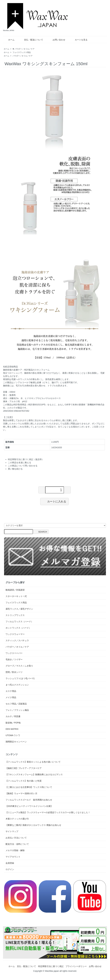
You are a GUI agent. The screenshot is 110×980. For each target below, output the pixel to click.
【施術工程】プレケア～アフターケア (24, 768)
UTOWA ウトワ (13, 735)
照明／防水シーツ (14, 672)
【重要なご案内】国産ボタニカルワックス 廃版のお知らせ (33, 825)
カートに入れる (54, 501)
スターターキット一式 (16, 596)
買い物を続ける (15, 469)
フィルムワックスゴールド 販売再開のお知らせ (29, 800)
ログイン (10, 869)
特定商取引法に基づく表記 (51, 966)
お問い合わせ (57, 40)
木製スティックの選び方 (17, 819)
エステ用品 (11, 691)
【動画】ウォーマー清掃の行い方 (21, 793)
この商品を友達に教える (19, 463)
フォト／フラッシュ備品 (17, 710)
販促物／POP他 (13, 723)
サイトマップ (12, 831)
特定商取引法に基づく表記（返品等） (26, 459)
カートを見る (79, 40)
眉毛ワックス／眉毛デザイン (19, 609)
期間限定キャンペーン (16, 742)
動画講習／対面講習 (15, 590)
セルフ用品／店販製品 (16, 704)
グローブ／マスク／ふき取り (19, 666)
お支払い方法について (16, 838)
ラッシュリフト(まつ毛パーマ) (20, 678)
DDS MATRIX (12, 729)
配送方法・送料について (17, 844)
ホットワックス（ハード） (18, 628)
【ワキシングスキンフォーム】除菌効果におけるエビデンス (34, 774)
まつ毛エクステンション (17, 685)
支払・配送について (31, 40)
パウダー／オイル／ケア (23, 56)
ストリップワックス (15, 615)
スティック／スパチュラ (17, 640)
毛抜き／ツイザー (14, 659)
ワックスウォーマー (15, 634)
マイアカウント (13, 857)
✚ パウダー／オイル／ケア (23, 49)
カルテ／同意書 (13, 716)
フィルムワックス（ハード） (19, 622)
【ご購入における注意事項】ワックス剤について (29, 787)
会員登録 (10, 863)
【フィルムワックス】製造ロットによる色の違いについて (33, 762)
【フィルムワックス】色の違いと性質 (24, 781)
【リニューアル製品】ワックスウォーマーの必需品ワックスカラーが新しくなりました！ (48, 812)
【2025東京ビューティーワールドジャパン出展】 (29, 806)
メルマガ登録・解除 (15, 850)
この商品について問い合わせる (23, 466)
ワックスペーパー (14, 653)
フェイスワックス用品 (22, 52)
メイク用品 (11, 697)
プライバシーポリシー (76, 966)
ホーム (9, 40)
